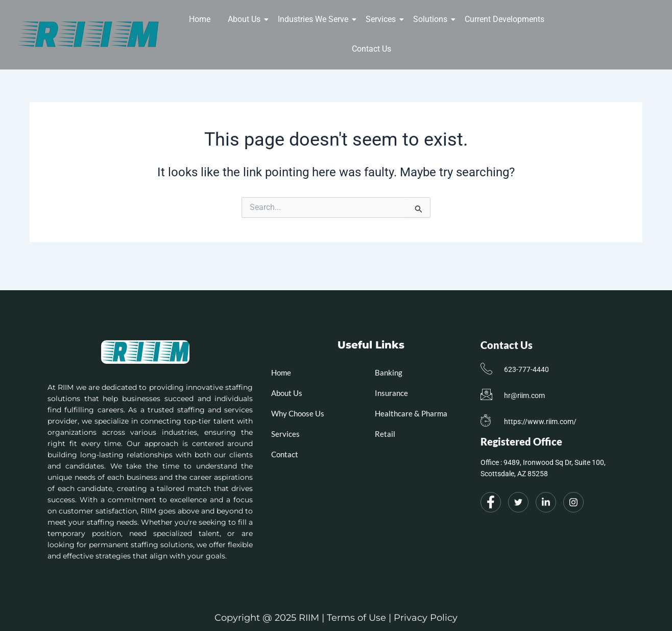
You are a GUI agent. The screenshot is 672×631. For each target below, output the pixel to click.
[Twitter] (518, 502)
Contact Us (371, 49)
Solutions (432, 19)
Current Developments (505, 19)
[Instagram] (573, 502)
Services (382, 19)
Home (200, 19)
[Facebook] (491, 502)
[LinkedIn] (546, 502)
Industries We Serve (315, 19)
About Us (246, 19)
